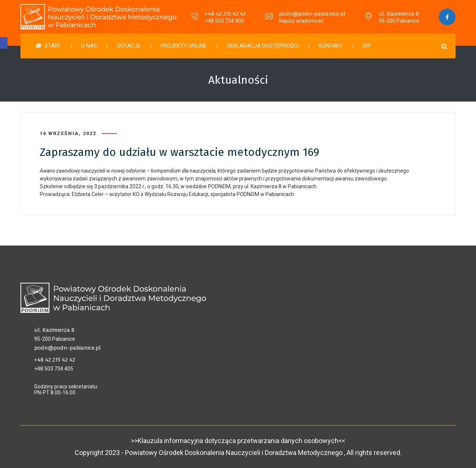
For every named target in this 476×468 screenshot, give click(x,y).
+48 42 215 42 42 (225, 14)
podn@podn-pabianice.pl (312, 14)
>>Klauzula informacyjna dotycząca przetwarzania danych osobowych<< (238, 441)
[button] (4, 43)
